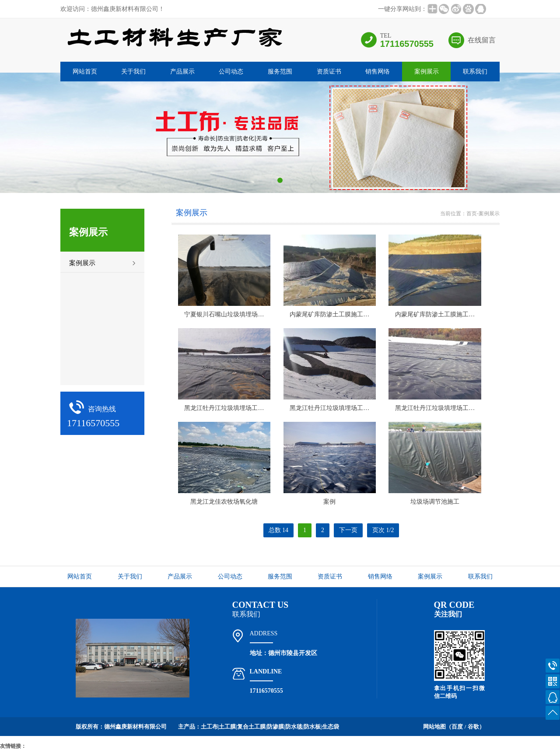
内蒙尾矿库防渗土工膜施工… (329, 314)
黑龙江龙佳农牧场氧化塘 (224, 502)
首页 (472, 214)
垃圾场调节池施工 (435, 502)
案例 (329, 502)
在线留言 (482, 40)
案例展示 (427, 72)
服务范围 (280, 72)
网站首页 (85, 72)
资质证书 (329, 72)
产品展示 (182, 72)
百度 (457, 727)
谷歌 (473, 727)
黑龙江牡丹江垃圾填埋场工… (224, 408)
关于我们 (133, 72)
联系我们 (475, 72)
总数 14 (279, 530)
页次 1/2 (383, 530)
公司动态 (231, 72)
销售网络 (378, 72)
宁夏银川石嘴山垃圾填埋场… (224, 314)
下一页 (348, 530)
